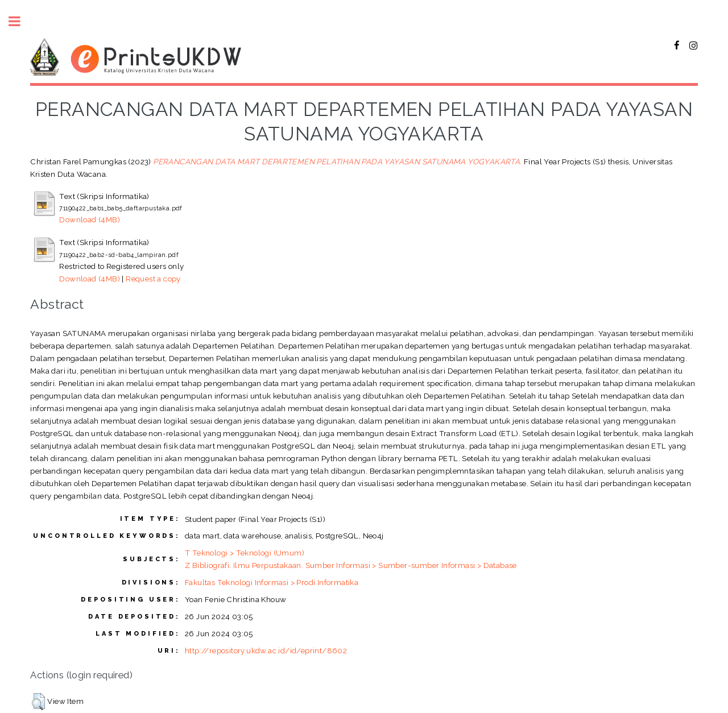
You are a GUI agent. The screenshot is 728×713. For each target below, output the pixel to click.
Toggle (20, 21)
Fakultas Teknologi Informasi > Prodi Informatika (272, 582)
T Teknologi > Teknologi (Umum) (245, 553)
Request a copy (153, 279)
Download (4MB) (90, 219)
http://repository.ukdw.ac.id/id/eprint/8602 (266, 650)
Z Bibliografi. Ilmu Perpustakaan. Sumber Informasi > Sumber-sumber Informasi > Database (351, 565)
